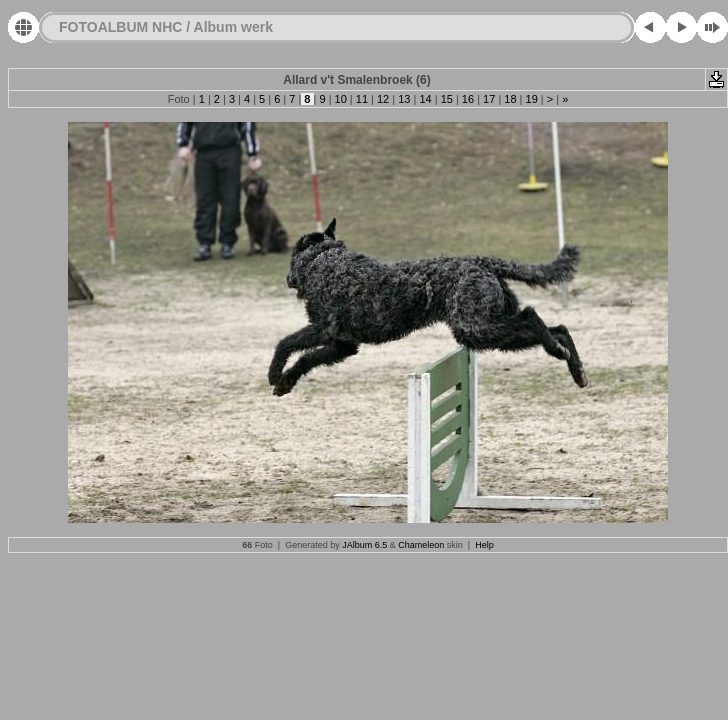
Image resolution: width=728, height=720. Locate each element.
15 (447, 99)
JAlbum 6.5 (364, 545)
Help (484, 545)
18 (510, 99)
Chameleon (421, 545)
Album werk (233, 27)
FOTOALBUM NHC (120, 27)
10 (341, 99)
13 (404, 99)
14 (425, 99)
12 (383, 99)
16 (468, 99)
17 (489, 99)
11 (362, 99)
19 (531, 99)
